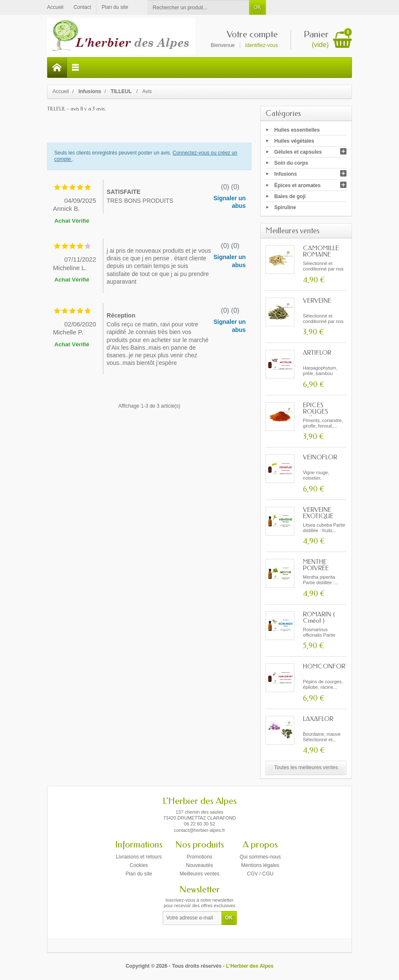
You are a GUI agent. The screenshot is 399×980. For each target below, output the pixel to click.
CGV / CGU (260, 874)
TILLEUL (122, 91)
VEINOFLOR (320, 457)
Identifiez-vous (262, 45)
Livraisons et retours (139, 857)
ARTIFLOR (317, 353)
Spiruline (285, 207)
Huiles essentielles (297, 130)
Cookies (139, 865)
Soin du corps (291, 163)
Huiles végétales (294, 141)
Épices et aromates (298, 185)
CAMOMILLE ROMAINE (321, 251)
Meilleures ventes (199, 874)
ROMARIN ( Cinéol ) (319, 617)
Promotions (200, 857)
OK (257, 7)
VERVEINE (317, 301)
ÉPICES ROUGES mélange (316, 411)
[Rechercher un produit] (199, 7)
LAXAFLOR (318, 719)
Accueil (61, 91)
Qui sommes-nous (260, 857)
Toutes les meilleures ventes (306, 767)
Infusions (286, 174)
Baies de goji (290, 196)
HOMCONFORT (326, 666)
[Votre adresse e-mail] (192, 918)
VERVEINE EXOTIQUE (318, 513)
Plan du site (139, 874)
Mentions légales (260, 865)
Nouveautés (199, 865)
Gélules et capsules (298, 152)
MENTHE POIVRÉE (316, 565)
